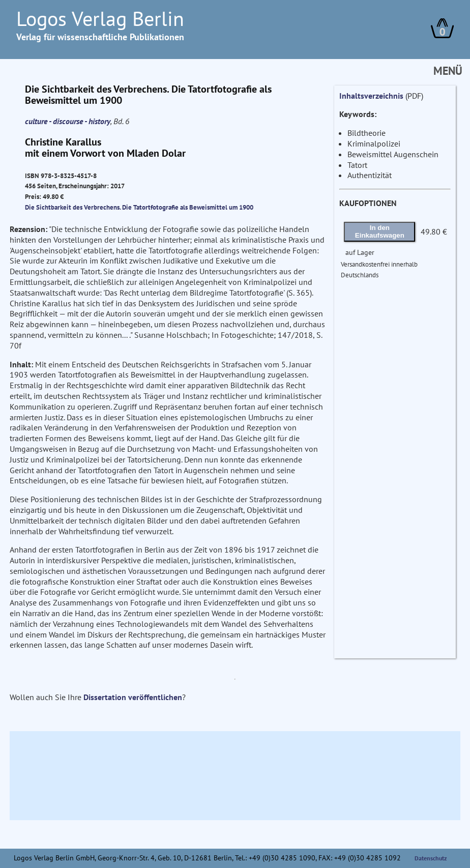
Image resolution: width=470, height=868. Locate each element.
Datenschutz (431, 858)
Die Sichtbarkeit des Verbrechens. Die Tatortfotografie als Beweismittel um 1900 (139, 207)
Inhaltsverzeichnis (371, 96)
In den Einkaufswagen (380, 232)
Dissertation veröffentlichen (133, 697)
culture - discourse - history (68, 121)
